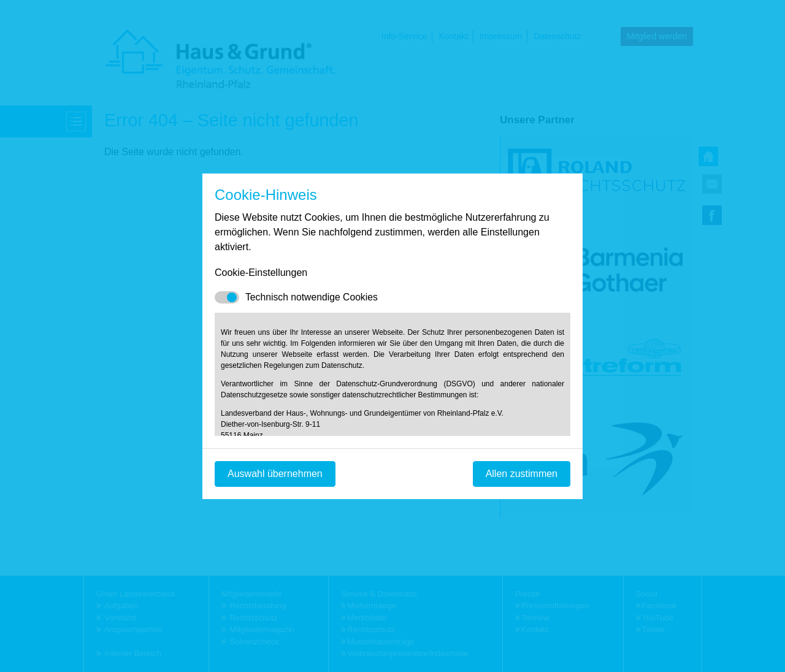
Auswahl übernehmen (275, 474)
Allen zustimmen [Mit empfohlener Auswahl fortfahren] (522, 474)
